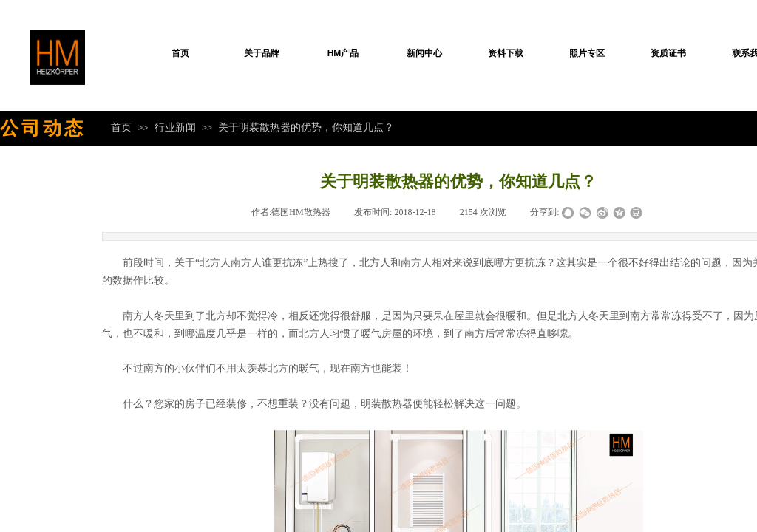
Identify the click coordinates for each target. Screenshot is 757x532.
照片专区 (587, 53)
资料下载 (506, 53)
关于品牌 (262, 53)
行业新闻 (175, 127)
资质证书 (668, 53)
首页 (180, 53)
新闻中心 (424, 53)
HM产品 (343, 53)
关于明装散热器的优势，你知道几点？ (306, 127)
